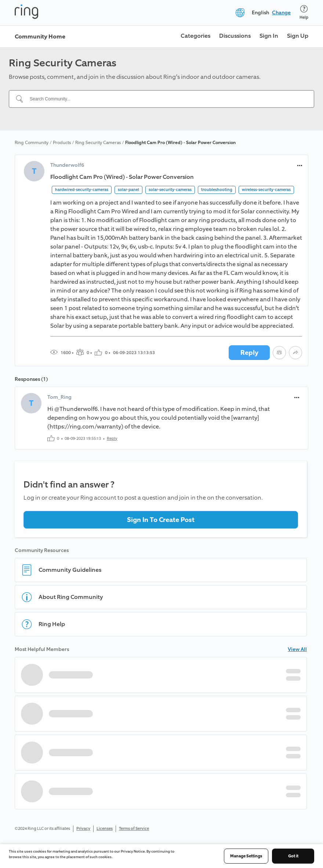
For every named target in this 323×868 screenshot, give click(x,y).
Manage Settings (246, 856)
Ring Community (32, 143)
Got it (293, 856)
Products (62, 143)
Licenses (105, 829)
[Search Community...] (166, 99)
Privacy (83, 829)
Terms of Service (134, 829)
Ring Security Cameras (98, 143)
